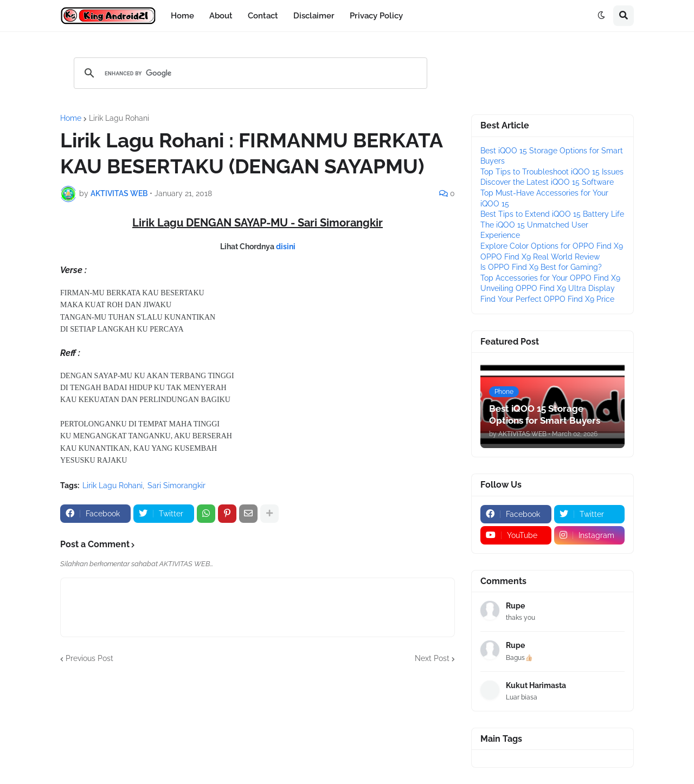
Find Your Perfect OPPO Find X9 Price (547, 299)
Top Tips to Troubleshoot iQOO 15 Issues (552, 172)
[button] (601, 16)
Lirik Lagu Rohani (119, 118)
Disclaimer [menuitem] (314, 16)
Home (71, 118)
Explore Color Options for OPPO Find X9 (552, 246)
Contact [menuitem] (263, 16)
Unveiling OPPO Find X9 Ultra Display (548, 288)
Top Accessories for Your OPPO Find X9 (550, 278)
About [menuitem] (221, 16)
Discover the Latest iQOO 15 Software (547, 182)
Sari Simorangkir (176, 485)
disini (286, 247)
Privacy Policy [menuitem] (376, 16)
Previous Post (89, 658)
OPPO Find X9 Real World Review (540, 257)
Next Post (432, 658)
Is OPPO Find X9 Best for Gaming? (541, 267)
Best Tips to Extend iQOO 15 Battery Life (552, 214)
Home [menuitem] (182, 16)
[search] (249, 73)
